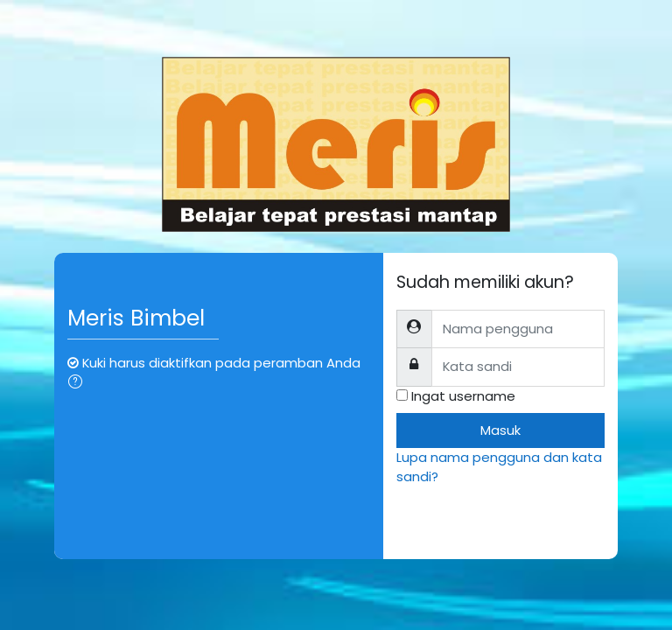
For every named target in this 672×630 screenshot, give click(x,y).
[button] (79, 383)
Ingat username (463, 396)
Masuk (500, 430)
